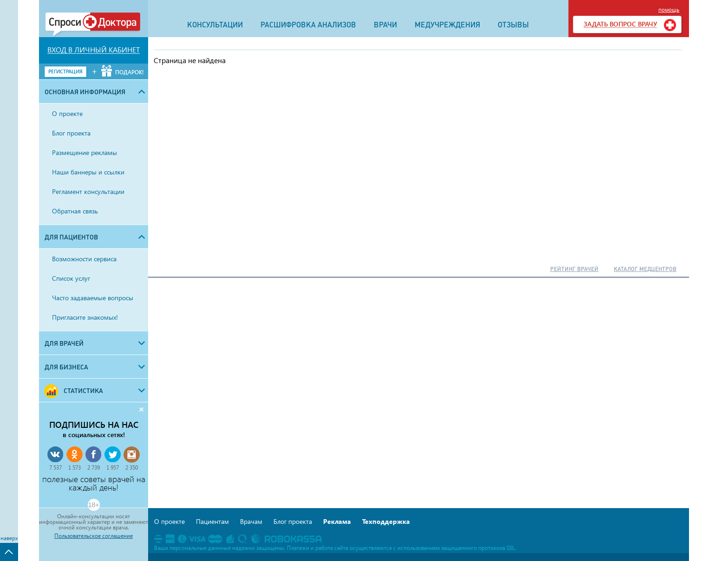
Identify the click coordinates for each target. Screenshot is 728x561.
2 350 (132, 467)
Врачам (251, 521)
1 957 (113, 467)
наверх (9, 538)
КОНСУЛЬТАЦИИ (215, 25)
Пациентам (212, 521)
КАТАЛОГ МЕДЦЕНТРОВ (645, 269)
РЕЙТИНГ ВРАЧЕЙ (574, 269)
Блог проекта (293, 521)
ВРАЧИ (385, 25)
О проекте (169, 521)
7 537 (55, 467)
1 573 (75, 467)
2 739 (94, 467)
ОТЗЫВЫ (513, 25)
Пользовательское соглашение (94, 536)
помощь (669, 10)
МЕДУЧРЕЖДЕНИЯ (447, 25)
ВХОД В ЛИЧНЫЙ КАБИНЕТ (94, 50)
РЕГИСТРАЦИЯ (65, 71)
